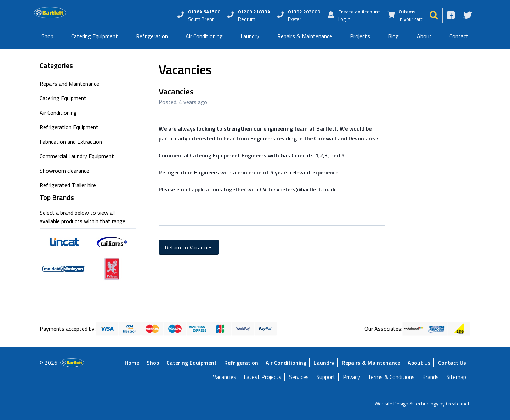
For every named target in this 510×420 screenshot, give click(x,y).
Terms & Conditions (391, 377)
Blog (393, 36)
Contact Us (452, 363)
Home (132, 363)
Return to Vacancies (189, 247)
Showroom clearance (64, 171)
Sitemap (456, 377)
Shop (47, 36)
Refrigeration (152, 36)
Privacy (352, 377)
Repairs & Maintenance (305, 36)
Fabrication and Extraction (71, 142)
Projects (360, 36)
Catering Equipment (95, 36)
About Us (419, 363)
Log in (344, 19)
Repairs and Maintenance (69, 84)
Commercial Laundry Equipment (77, 156)
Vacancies (225, 377)
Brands (430, 377)
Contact (459, 36)
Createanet (458, 404)
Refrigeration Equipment (69, 127)
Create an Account (359, 11)
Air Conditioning (204, 36)
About (424, 36)
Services (299, 377)
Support (326, 377)
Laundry (250, 36)
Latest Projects (263, 377)
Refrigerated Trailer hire (68, 185)
